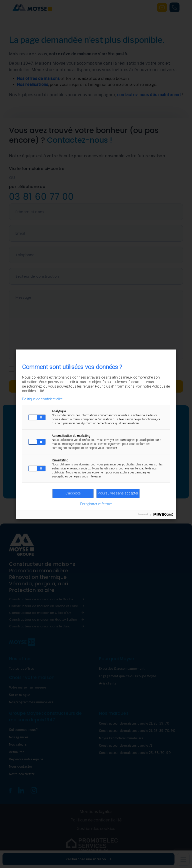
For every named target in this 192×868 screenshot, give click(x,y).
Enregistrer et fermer (96, 504)
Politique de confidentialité (42, 399)
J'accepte (73, 493)
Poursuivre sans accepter (118, 493)
